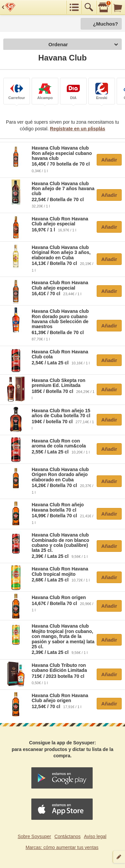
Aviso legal (95, 836)
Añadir (109, 160)
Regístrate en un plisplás (78, 129)
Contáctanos (67, 836)
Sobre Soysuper (34, 836)
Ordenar (83, 45)
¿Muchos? (105, 24)
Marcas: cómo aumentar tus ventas (62, 847)
